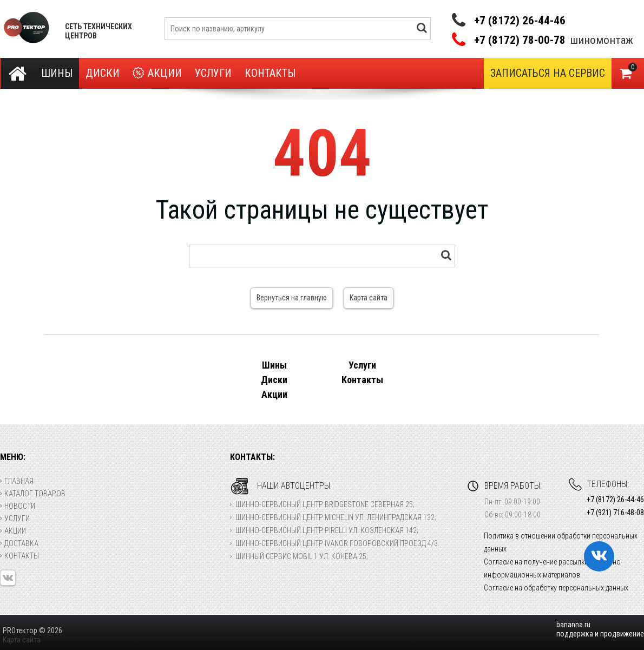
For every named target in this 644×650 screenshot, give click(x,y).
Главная (17, 481)
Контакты (270, 73)
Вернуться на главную (292, 298)
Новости (18, 506)
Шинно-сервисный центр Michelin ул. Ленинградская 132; (336, 517)
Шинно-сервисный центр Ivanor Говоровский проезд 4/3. (337, 543)
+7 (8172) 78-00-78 (520, 40)
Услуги (213, 73)
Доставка (19, 543)
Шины (57, 73)
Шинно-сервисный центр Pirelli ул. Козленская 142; (327, 530)
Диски (103, 73)
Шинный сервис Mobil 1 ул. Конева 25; (302, 556)
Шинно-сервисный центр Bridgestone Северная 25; (325, 504)
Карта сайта (369, 298)
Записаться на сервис (548, 73)
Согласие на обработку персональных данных (556, 588)
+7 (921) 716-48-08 (615, 513)
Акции (157, 73)
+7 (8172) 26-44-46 (520, 21)
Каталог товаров (33, 494)
